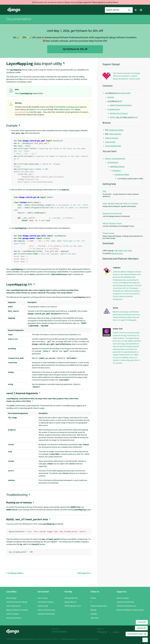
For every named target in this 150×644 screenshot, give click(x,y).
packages (117, 167)
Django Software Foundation (17, 610)
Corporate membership (125, 602)
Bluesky (93, 610)
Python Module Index (113, 146)
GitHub (93, 598)
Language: (141, 628)
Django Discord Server (112, 214)
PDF (125, 251)
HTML (120, 251)
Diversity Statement (14, 618)
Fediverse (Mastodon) (99, 606)
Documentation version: (137, 634)
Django (14, 10)
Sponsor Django (123, 598)
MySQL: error (124, 117)
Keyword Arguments (121, 105)
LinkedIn (94, 614)
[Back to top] (145, 640)
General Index (110, 142)
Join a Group (43, 598)
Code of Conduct (13, 614)
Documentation (19, 19)
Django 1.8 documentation (115, 159)
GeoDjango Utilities (15, 573)
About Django (11, 598)
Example (111, 97)
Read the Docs (117, 253)
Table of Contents (130, 204)
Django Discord (70, 602)
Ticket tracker (108, 233)
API (115, 101)
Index (105, 204)
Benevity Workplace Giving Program (130, 610)
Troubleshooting (114, 109)
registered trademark (68, 639)
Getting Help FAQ (71, 598)
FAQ (104, 191)
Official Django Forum (112, 223)
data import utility (118, 93)
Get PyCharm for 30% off (75, 49)
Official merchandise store (127, 606)
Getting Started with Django (17, 602)
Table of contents (112, 138)
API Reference (113, 162)
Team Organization (13, 606)
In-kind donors (59, 632)
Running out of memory (119, 113)
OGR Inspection (84, 573)
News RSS (94, 618)
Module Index (114, 204)
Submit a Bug (43, 606)
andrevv (119, 632)
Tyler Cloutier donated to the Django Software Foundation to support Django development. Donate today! (126, 76)
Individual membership (46, 614)
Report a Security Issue (46, 610)
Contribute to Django (46, 602)
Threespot (103, 632)
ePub (130, 251)
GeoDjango (117, 171)
